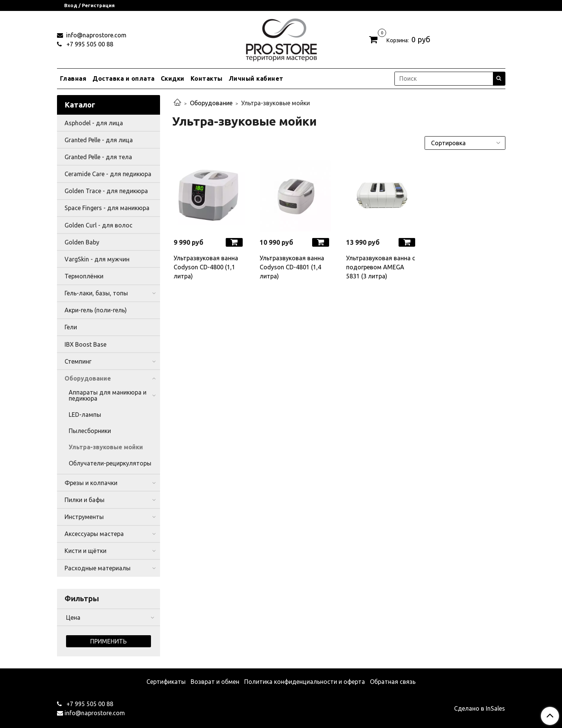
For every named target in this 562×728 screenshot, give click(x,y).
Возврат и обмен (215, 682)
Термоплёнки (84, 276)
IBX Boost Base (85, 344)
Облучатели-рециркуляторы (110, 463)
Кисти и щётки (85, 551)
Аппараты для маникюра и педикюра (108, 395)
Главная (73, 78)
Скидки (173, 78)
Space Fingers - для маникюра (107, 208)
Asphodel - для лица (94, 123)
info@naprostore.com (95, 35)
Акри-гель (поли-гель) (96, 310)
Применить (109, 641)
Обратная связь (393, 682)
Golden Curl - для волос (99, 225)
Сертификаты (166, 682)
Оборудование (211, 103)
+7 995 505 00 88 (89, 44)
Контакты (207, 78)
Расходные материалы (98, 568)
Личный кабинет (256, 78)
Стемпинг (78, 361)
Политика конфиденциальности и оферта (305, 682)
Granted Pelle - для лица (99, 140)
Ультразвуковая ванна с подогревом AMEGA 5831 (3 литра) (381, 267)
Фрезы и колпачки (91, 483)
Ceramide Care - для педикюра (108, 174)
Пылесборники (90, 431)
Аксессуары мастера (94, 534)
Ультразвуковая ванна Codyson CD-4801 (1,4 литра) (292, 267)
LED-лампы (85, 415)
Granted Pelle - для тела (98, 157)
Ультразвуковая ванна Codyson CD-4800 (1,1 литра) (206, 267)
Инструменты (84, 517)
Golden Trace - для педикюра (106, 191)
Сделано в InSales (480, 708)
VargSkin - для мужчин (97, 259)
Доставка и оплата (124, 78)
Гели (71, 327)
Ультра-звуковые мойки (106, 447)
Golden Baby (82, 242)
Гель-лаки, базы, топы (96, 293)
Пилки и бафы (85, 500)
